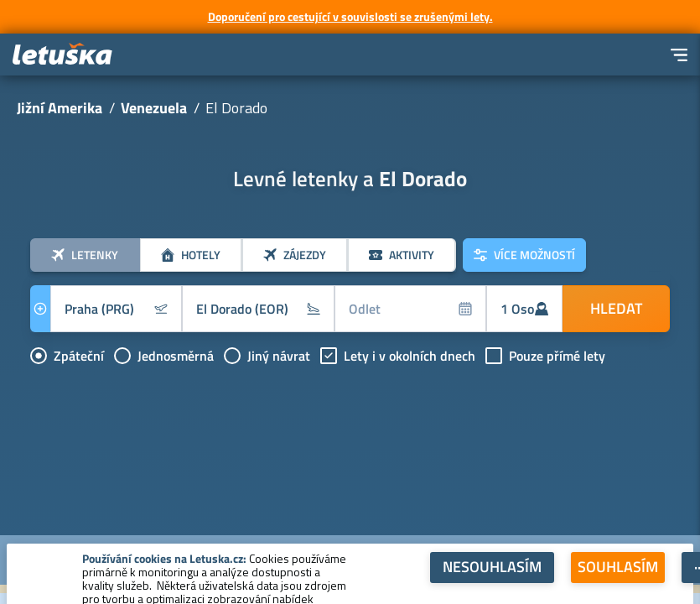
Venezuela (154, 108)
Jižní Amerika (60, 108)
